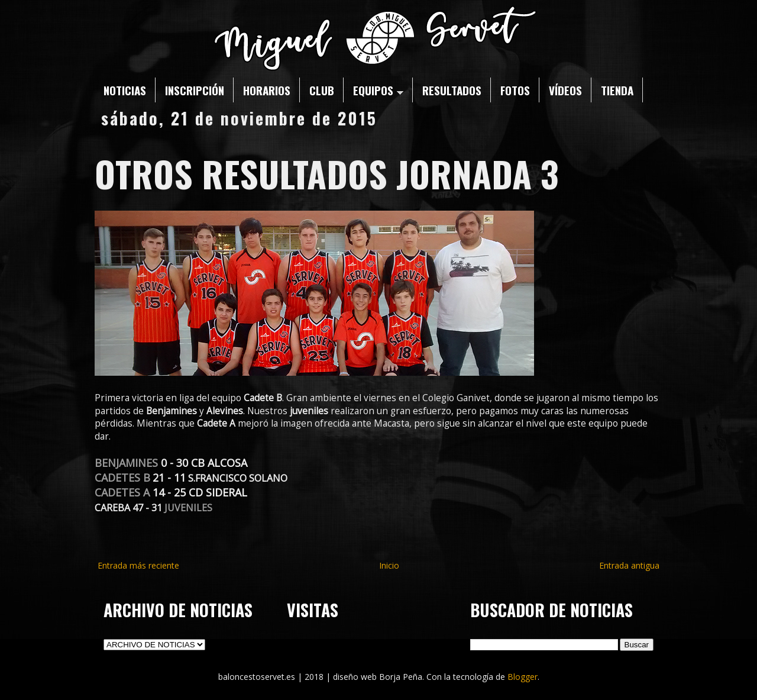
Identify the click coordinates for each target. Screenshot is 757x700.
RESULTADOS (452, 90)
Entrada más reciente (138, 565)
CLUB (322, 90)
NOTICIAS (125, 90)
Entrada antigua (629, 565)
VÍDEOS (565, 90)
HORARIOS (267, 90)
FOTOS (515, 90)
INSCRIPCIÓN (195, 90)
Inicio (389, 565)
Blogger (523, 677)
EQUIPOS (378, 90)
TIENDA (617, 90)
